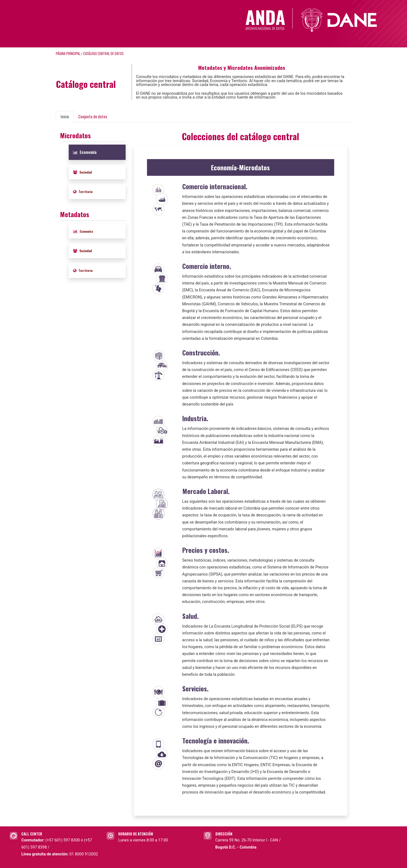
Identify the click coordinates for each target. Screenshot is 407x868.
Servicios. (195, 688)
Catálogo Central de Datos (103, 54)
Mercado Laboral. (206, 491)
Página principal (68, 54)
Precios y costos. (206, 550)
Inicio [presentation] (65, 117)
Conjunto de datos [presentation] (93, 117)
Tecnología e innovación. (216, 740)
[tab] (97, 152)
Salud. (190, 616)
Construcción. (201, 352)
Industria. (195, 418)
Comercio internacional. (215, 186)
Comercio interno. (207, 266)
